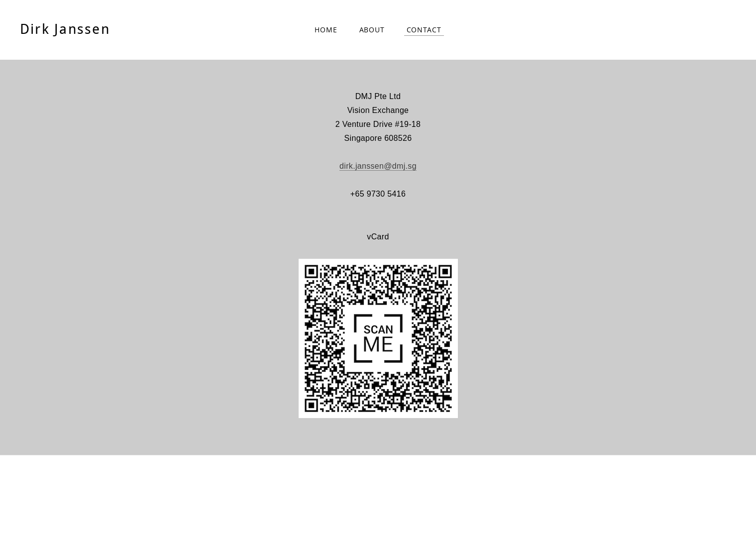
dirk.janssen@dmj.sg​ (378, 166)
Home (326, 30)
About (372, 30)
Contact (424, 30)
